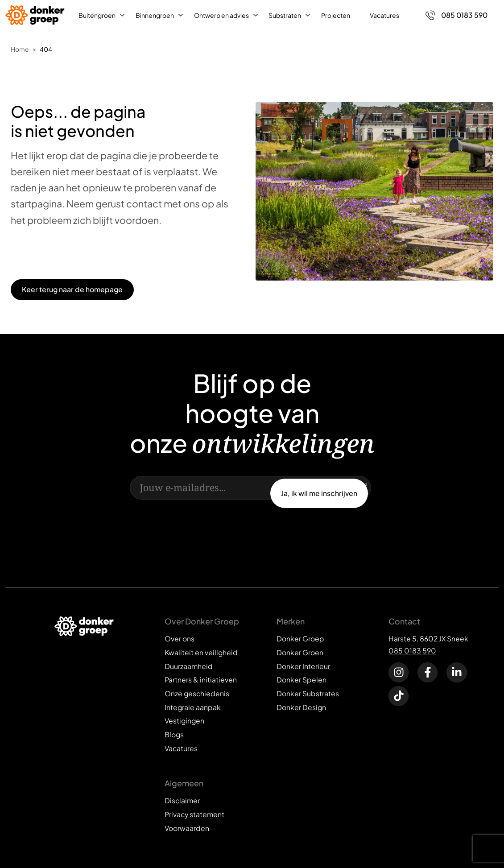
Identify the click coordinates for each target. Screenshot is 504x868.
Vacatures (384, 15)
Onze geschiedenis (197, 693)
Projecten (336, 15)
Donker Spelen (302, 680)
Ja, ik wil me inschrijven (319, 493)
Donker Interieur (303, 666)
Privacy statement (194, 814)
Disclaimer (182, 800)
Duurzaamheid (189, 666)
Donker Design (301, 707)
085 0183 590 (412, 651)
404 (46, 49)
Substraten (285, 15)
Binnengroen (155, 15)
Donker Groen (300, 652)
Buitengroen (97, 15)
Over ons (180, 639)
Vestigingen (184, 721)
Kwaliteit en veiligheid (201, 652)
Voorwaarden (187, 828)
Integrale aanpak (193, 707)
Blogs (174, 734)
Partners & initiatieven (201, 680)
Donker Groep (300, 639)
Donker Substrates (308, 693)
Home (20, 49)
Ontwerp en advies (221, 15)
